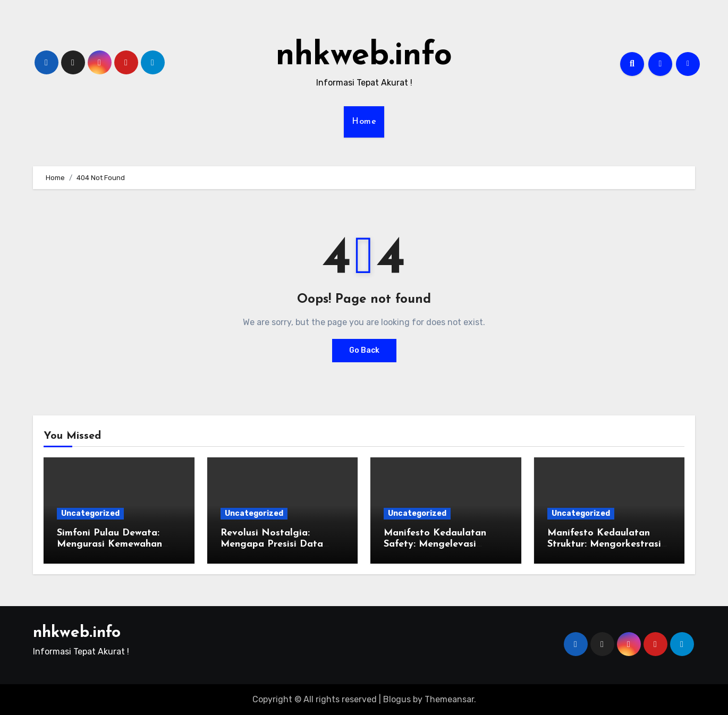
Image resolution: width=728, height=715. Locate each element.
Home (364, 122)
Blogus (397, 699)
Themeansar (449, 699)
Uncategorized (90, 513)
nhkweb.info (364, 56)
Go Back (364, 350)
